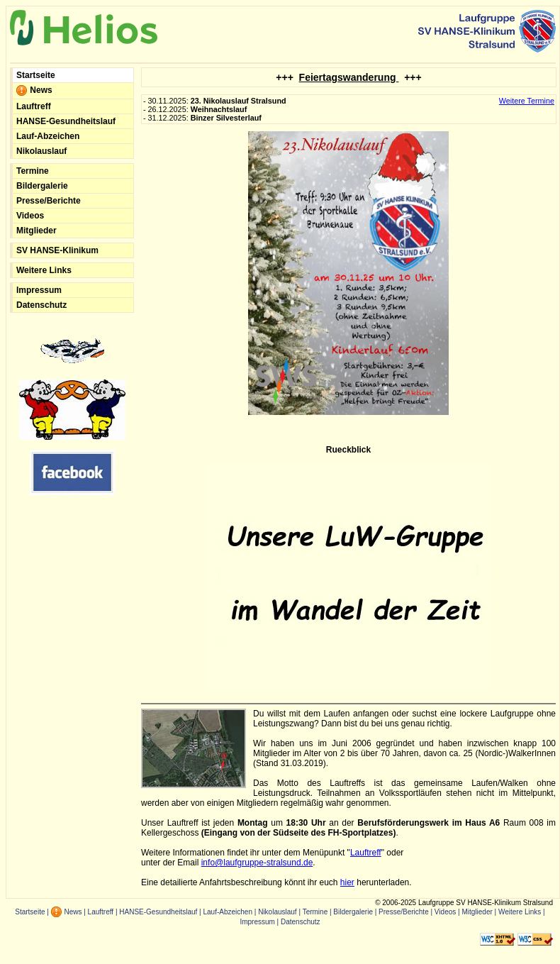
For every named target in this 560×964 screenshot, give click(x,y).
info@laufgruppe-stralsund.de (257, 863)
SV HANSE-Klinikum (57, 250)
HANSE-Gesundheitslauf (66, 121)
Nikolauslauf (41, 151)
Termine (33, 171)
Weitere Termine (527, 101)
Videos (30, 216)
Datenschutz (41, 305)
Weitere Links (44, 270)
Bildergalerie (42, 186)
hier (347, 882)
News (34, 91)
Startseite (36, 75)
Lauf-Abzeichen (48, 136)
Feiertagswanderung (349, 77)
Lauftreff (34, 106)
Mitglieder (37, 231)
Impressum (39, 290)
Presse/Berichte (49, 201)
